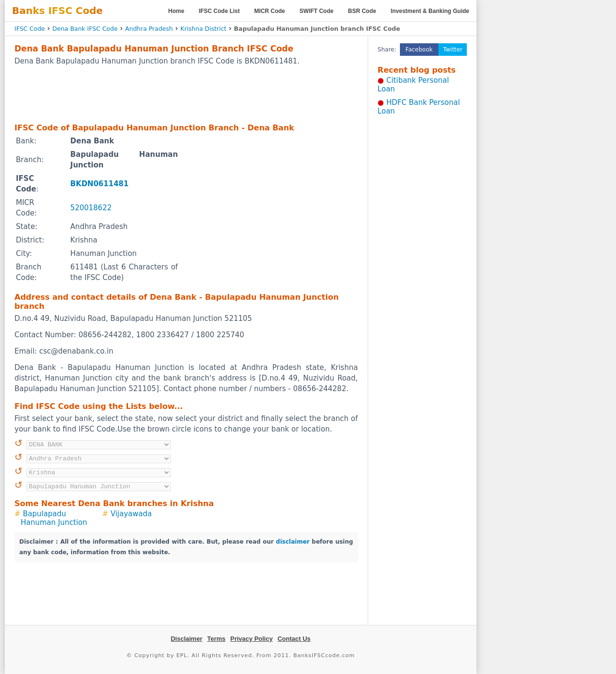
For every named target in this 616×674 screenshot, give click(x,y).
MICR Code (269, 11)
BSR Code (362, 11)
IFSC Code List (219, 11)
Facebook (419, 50)
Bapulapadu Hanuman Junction (54, 518)
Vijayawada (131, 514)
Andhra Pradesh (149, 29)
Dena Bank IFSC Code (85, 29)
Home (176, 11)
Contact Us (294, 639)
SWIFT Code (316, 11)
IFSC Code (30, 29)
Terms (216, 639)
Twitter (453, 50)
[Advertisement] (186, 94)
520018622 (91, 208)
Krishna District (204, 29)
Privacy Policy (252, 639)
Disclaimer (187, 639)
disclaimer (293, 542)
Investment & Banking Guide (430, 11)
